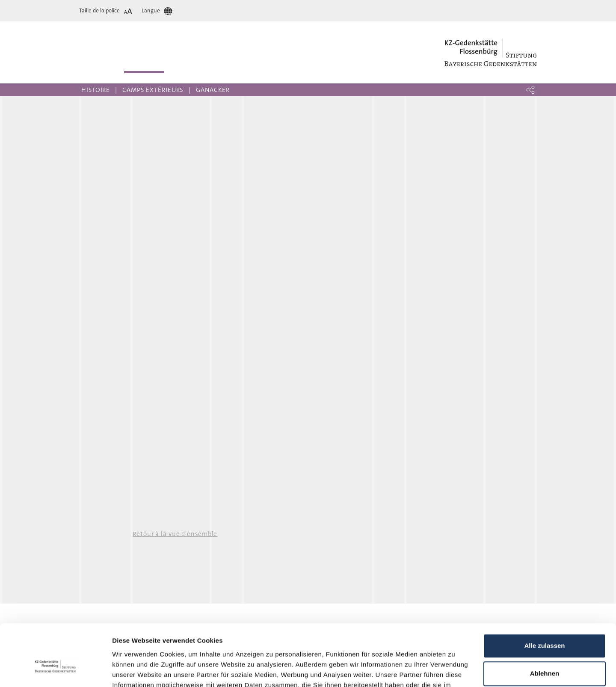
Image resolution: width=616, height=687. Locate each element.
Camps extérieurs (153, 90)
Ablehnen (545, 625)
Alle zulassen (544, 597)
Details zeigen (134, 670)
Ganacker (213, 90)
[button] (530, 90)
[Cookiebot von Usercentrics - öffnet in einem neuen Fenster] (55, 670)
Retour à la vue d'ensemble (175, 534)
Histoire (96, 90)
